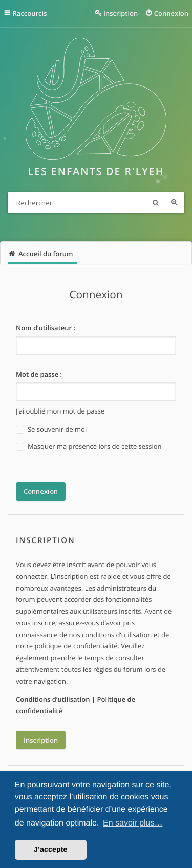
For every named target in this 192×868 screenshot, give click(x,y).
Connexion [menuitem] (171, 13)
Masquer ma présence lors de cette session (89, 447)
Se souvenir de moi (51, 430)
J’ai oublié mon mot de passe (60, 411)
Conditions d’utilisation (53, 699)
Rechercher (156, 203)
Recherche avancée (174, 203)
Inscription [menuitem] (121, 13)
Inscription (41, 740)
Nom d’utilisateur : (46, 328)
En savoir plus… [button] (133, 823)
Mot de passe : (39, 374)
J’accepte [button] (51, 850)
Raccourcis (30, 13)
